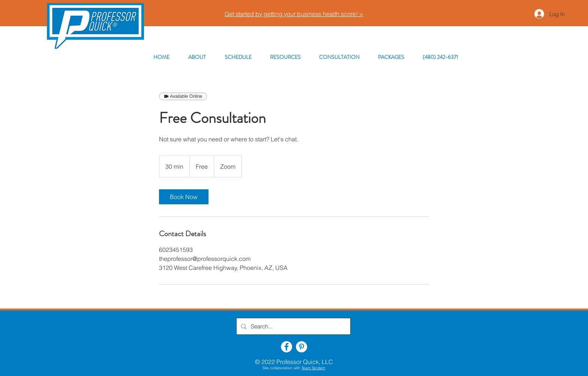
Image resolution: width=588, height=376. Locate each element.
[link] (184, 197)
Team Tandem (313, 368)
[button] (285, 57)
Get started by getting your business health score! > (294, 14)
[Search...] (293, 326)
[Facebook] (286, 347)
